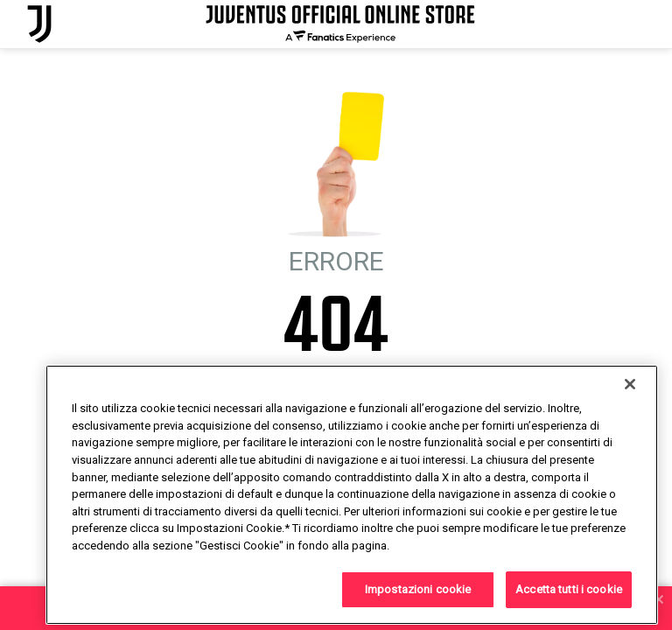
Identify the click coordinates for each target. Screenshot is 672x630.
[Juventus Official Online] (39, 24)
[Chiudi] (630, 424)
